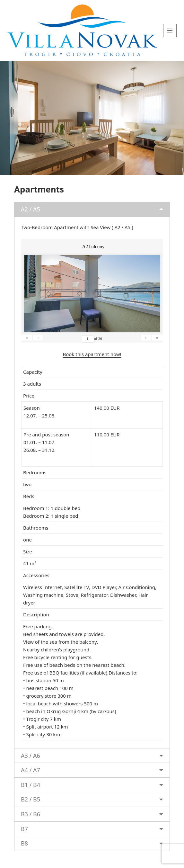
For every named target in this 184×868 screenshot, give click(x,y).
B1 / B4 (31, 785)
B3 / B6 (31, 814)
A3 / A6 (31, 756)
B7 (24, 829)
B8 (24, 843)
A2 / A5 (31, 209)
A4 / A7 (31, 770)
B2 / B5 (31, 799)
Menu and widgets (170, 37)
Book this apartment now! (92, 354)
